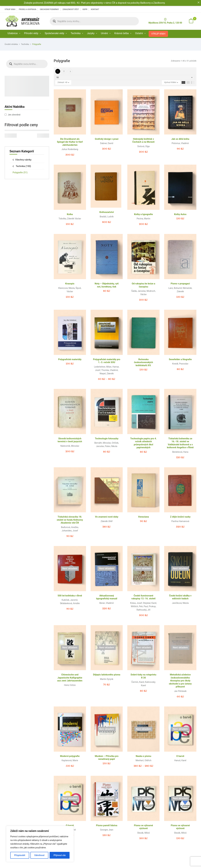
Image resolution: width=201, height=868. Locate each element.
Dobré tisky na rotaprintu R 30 (143, 676)
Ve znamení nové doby (107, 517)
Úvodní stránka (11, 44)
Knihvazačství (107, 212)
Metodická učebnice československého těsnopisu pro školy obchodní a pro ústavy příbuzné (180, 681)
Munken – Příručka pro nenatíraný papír (107, 758)
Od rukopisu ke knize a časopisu (143, 285)
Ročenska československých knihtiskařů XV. (144, 362)
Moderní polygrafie (70, 756)
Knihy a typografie (143, 214)
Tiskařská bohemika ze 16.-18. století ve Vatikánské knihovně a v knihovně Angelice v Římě (180, 443)
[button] (191, 21)
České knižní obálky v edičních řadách (180, 597)
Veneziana (143, 517)
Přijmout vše (60, 855)
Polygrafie (20, 172)
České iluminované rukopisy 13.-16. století (143, 597)
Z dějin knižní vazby (180, 517)
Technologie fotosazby (107, 439)
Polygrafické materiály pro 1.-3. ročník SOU (107, 361)
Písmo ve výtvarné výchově (143, 827)
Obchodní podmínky (50, 9)
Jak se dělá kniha (180, 139)
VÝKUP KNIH (10, 9)
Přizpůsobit (20, 855)
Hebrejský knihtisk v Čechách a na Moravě (143, 140)
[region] (40, 844)
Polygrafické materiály (70, 359)
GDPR (85, 9)
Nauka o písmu (143, 756)
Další (70, 71)
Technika (25, 44)
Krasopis (70, 284)
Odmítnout (39, 855)
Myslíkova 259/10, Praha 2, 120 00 (165, 21)
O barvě (180, 756)
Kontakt (95, 9)
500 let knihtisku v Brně (70, 596)
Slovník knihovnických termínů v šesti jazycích (70, 440)
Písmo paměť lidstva (107, 825)
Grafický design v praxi (107, 139)
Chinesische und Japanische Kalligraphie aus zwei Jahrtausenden (70, 678)
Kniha (70, 214)
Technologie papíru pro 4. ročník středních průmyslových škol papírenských (143, 443)
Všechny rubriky (23, 160)
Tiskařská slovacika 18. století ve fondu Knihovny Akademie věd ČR (70, 520)
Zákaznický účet (71, 9)
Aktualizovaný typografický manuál (107, 597)
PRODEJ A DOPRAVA (28, 9)
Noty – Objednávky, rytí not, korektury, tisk (107, 285)
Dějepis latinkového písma (107, 675)
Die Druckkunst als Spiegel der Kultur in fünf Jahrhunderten (70, 142)
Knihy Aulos (180, 214)
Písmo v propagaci (180, 284)
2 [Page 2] (64, 71)
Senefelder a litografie (180, 359)
